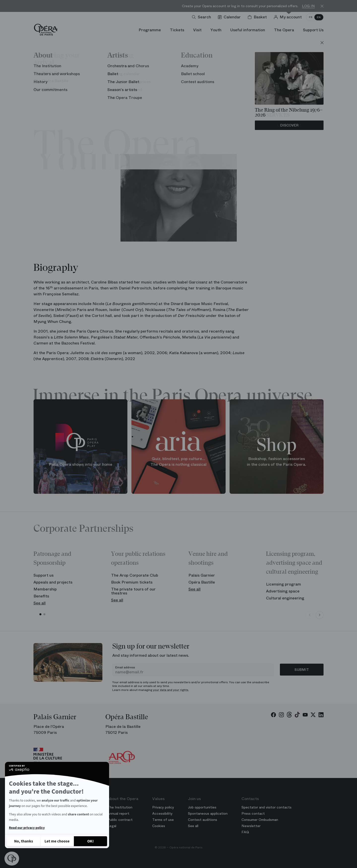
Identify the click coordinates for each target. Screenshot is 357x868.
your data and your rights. (171, 690)
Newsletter (251, 826)
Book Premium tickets (132, 582)
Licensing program (283, 584)
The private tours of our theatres (133, 591)
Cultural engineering (285, 598)
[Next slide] (320, 615)
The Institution (120, 807)
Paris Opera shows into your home (81, 464)
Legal (112, 826)
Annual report (118, 813)
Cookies (159, 826)
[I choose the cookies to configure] (57, 841)
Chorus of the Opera (178, 92)
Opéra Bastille (202, 582)
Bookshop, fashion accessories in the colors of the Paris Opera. (277, 462)
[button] (12, 859)
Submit (302, 670)
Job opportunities (202, 807)
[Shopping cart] (258, 17)
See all (40, 603)
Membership (45, 589)
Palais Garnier (202, 575)
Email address (125, 667)
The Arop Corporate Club (135, 575)
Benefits (41, 596)
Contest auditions (203, 820)
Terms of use (163, 820)
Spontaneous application (208, 813)
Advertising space (283, 591)
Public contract (120, 820)
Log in (308, 6)
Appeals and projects (53, 582)
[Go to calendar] (230, 17)
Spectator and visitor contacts (267, 807)
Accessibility (162, 813)
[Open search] (202, 17)
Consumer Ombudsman (260, 820)
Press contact (253, 813)
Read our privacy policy (27, 828)
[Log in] (289, 17)
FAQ (245, 832)
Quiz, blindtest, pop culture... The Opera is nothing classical (178, 462)
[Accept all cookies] (90, 841)
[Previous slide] (310, 615)
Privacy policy (163, 807)
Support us (44, 575)
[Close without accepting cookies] (24, 841)
